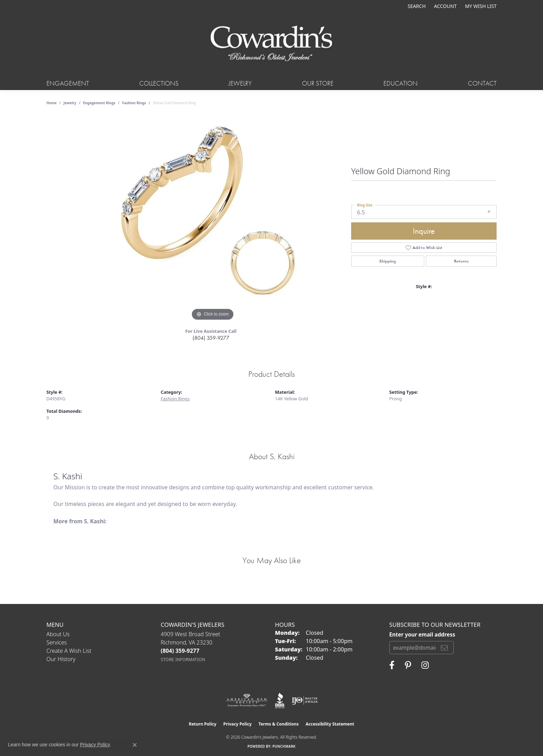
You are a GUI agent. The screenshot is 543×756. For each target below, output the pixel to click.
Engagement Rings (99, 103)
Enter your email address (422, 634)
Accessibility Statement (330, 724)
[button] (416, 6)
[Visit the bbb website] (280, 701)
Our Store (318, 83)
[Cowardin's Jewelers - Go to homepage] (271, 44)
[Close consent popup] (135, 745)
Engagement (68, 83)
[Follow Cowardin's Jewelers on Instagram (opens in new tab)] (425, 665)
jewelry (70, 103)
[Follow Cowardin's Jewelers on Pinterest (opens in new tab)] (408, 665)
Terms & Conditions (279, 724)
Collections (159, 83)
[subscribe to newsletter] (444, 648)
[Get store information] (183, 660)
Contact (482, 83)
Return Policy (203, 724)
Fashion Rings (134, 103)
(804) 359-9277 (211, 338)
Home (52, 103)
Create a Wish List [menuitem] (69, 651)
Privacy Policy (238, 724)
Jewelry (240, 83)
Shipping (388, 261)
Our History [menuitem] (61, 659)
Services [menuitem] (57, 642)
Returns (461, 261)
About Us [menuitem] (58, 634)
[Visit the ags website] (247, 701)
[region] (213, 219)
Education (400, 83)
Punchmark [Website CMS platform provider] (284, 746)
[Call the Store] (180, 651)
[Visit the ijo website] (305, 701)
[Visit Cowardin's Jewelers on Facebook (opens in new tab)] (392, 665)
